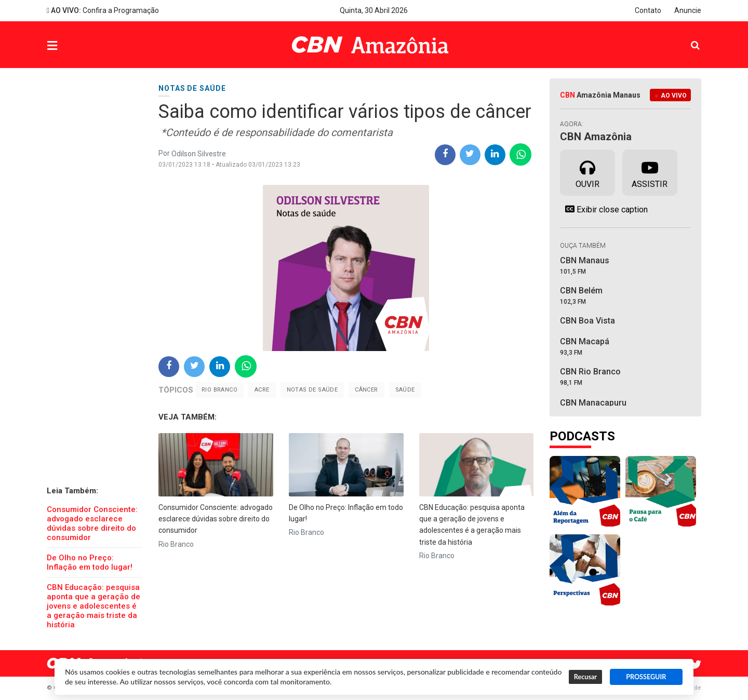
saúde (405, 390)
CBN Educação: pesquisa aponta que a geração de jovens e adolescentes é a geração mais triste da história (94, 606)
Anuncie (688, 10)
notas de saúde (312, 390)
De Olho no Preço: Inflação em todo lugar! (90, 562)
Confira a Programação (103, 10)
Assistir (650, 172)
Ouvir (587, 172)
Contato (648, 10)
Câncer (366, 390)
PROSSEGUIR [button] (646, 677)
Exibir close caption (604, 209)
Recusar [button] (585, 677)
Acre (262, 390)
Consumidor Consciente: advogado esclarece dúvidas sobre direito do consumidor (92, 523)
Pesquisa (687, 37)
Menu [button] (73, 46)
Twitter (696, 665)
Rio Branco (219, 390)
